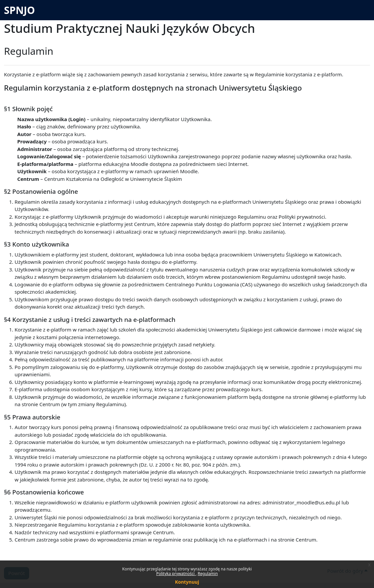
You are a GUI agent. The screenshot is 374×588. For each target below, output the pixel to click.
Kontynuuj (187, 582)
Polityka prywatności (176, 574)
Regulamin (208, 574)
